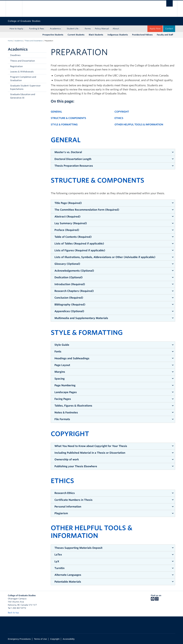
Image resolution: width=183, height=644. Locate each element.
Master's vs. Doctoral (68, 152)
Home (10, 41)
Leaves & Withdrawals (22, 72)
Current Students (76, 35)
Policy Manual (102, 29)
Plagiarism (61, 513)
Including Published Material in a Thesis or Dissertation (90, 453)
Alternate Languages (68, 575)
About (116, 29)
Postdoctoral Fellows (142, 35)
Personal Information (68, 507)
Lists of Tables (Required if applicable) (79, 244)
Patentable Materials (68, 582)
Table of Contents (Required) (73, 237)
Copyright (122, 112)
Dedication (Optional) (69, 277)
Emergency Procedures (19, 639)
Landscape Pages (66, 392)
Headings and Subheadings (72, 358)
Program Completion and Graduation (23, 79)
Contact (169, 29)
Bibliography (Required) (70, 305)
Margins (60, 372)
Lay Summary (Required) (71, 223)
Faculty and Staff (165, 35)
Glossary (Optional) (67, 264)
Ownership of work (67, 459)
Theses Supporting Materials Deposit (78, 548)
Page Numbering (65, 385)
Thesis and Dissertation (34, 41)
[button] (44, 61)
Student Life (73, 29)
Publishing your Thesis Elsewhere (76, 466)
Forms (88, 29)
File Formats (62, 419)
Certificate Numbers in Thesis (73, 500)
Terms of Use (40, 639)
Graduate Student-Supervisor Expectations (25, 87)
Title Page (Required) (68, 203)
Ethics (119, 118)
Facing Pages (63, 399)
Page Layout (62, 365)
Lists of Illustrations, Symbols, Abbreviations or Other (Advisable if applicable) (105, 257)
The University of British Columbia (14, 9)
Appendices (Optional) (69, 311)
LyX (57, 561)
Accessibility (69, 639)
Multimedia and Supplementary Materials (81, 318)
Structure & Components (68, 118)
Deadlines (15, 55)
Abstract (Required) (67, 217)
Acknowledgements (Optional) (74, 271)
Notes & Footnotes (66, 412)
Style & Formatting (64, 125)
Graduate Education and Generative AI (23, 96)
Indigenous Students (118, 35)
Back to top (15, 613)
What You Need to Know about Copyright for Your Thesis (91, 446)
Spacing (60, 379)
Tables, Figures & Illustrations (73, 406)
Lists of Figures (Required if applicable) (80, 250)
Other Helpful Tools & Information (139, 125)
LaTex (58, 555)
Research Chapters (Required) (74, 291)
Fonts (58, 351)
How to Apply (16, 29)
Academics (55, 29)
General (56, 112)
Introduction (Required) (70, 284)
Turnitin (59, 568)
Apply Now (155, 29)
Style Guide (62, 345)
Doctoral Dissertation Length (73, 159)
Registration (16, 66)
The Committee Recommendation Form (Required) (87, 210)
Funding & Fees (37, 29)
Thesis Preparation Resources (74, 166)
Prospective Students (53, 35)
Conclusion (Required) (69, 298)
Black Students (96, 35)
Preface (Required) (67, 230)
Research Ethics (65, 493)
